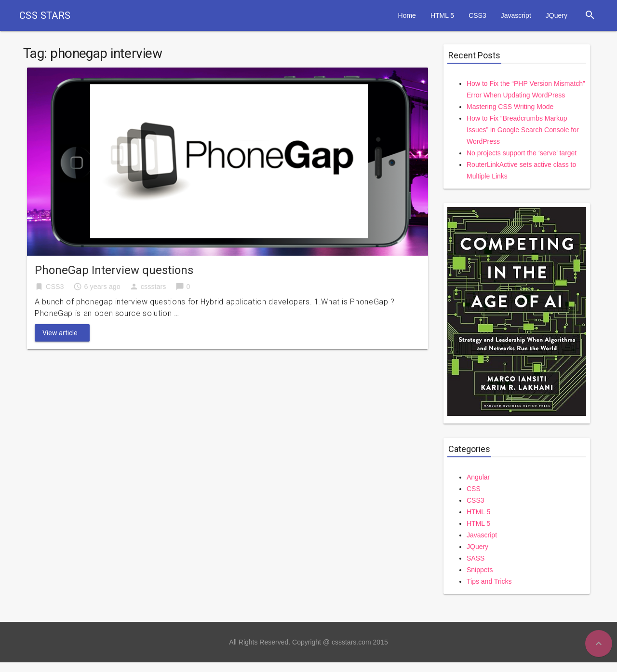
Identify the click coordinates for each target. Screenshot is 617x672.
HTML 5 (442, 15)
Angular (478, 477)
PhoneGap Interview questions (114, 270)
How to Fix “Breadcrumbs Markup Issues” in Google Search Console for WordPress (523, 130)
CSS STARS (45, 15)
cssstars (154, 287)
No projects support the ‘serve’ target (522, 153)
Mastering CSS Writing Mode (510, 107)
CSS (474, 489)
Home (407, 15)
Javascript (516, 15)
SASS (476, 558)
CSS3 (477, 15)
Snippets (480, 570)
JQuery (557, 15)
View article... (62, 333)
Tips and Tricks (489, 581)
